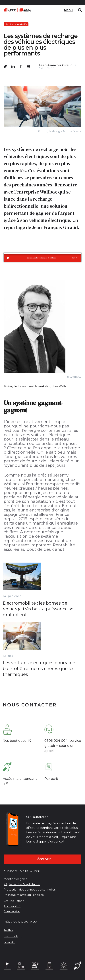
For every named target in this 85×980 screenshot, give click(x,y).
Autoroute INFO (16, 24)
